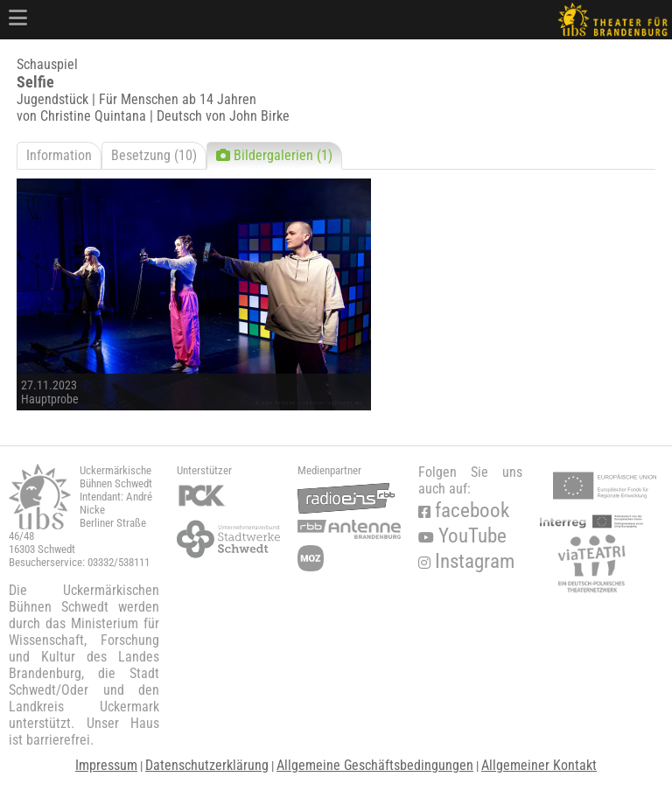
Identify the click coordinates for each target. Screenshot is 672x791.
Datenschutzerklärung (207, 765)
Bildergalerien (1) (274, 155)
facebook (464, 511)
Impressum (106, 765)
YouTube (462, 536)
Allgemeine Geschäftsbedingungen (375, 765)
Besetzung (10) (154, 155)
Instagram (466, 561)
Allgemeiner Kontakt (539, 765)
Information (59, 155)
